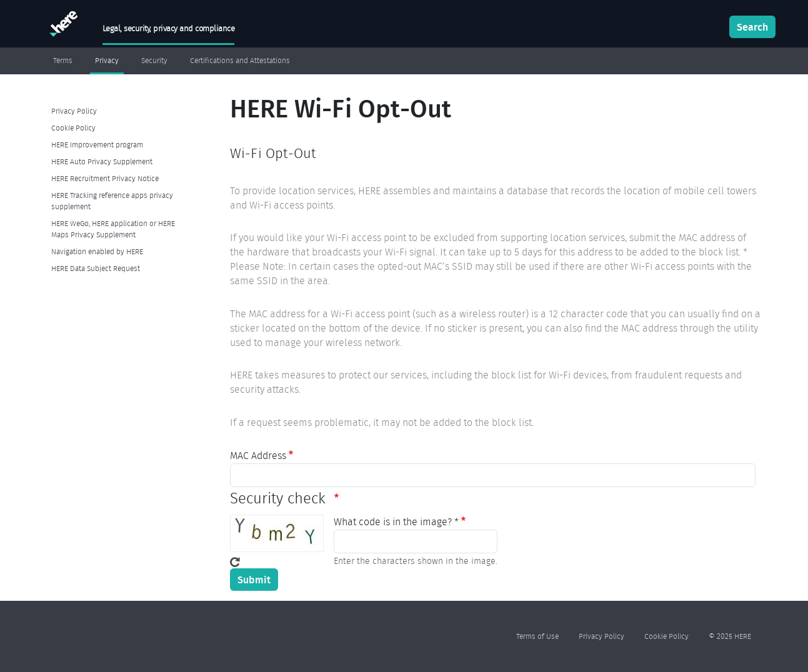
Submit (254, 580)
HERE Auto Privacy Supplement (102, 161)
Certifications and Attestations (240, 61)
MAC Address (258, 456)
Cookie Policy (73, 128)
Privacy (107, 61)
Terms (63, 61)
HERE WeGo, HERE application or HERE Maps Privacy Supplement (113, 229)
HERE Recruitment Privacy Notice (105, 178)
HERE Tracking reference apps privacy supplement (112, 201)
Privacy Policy (74, 111)
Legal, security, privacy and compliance (169, 28)
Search (752, 27)
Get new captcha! (235, 562)
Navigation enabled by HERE (97, 251)
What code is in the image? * (396, 522)
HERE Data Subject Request (96, 268)
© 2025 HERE (730, 636)
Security (154, 61)
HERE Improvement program (97, 145)
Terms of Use (537, 636)
